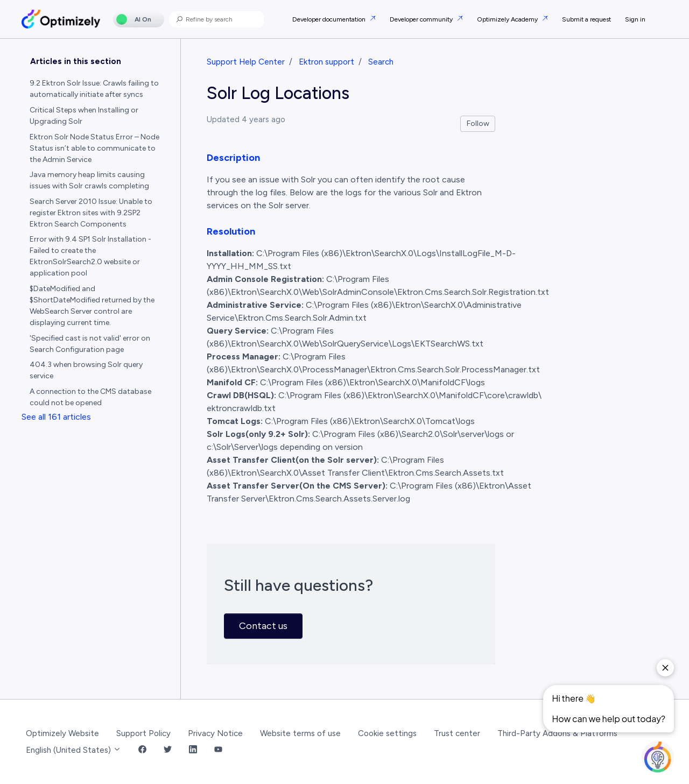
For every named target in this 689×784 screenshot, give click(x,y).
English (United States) (73, 750)
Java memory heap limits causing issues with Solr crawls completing (89, 180)
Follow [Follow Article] (478, 123)
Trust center (457, 733)
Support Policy (143, 733)
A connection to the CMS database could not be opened (90, 397)
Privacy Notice (215, 733)
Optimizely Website (62, 733)
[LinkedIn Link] (193, 750)
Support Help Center (246, 62)
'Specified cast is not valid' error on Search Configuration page (90, 344)
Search (381, 62)
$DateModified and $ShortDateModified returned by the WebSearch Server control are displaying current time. (92, 306)
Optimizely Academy (508, 19)
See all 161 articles (56, 417)
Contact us (263, 626)
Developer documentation (330, 19)
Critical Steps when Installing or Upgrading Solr (84, 116)
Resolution (231, 231)
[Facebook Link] (142, 750)
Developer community (422, 19)
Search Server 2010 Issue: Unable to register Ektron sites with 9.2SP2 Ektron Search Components (91, 213)
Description (233, 158)
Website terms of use (300, 733)
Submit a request (586, 19)
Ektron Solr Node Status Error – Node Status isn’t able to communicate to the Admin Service (94, 148)
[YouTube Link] (218, 750)
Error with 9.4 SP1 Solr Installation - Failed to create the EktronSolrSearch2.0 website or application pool (90, 256)
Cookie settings (387, 733)
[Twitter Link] (168, 750)
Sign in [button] (635, 19)
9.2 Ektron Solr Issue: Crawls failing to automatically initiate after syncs (94, 89)
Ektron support (326, 62)
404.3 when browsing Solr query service (86, 370)
